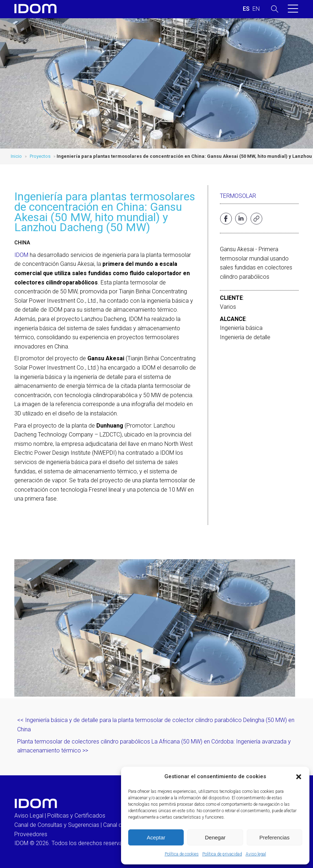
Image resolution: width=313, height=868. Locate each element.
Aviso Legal (29, 816)
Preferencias (274, 837)
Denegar (215, 837)
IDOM (21, 255)
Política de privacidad (222, 854)
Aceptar (156, 837)
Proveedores (31, 834)
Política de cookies (182, 854)
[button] (299, 777)
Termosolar (238, 196)
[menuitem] (246, 9)
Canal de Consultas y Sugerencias (57, 825)
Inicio (16, 156)
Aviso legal (256, 854)
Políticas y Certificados (76, 816)
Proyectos (40, 156)
